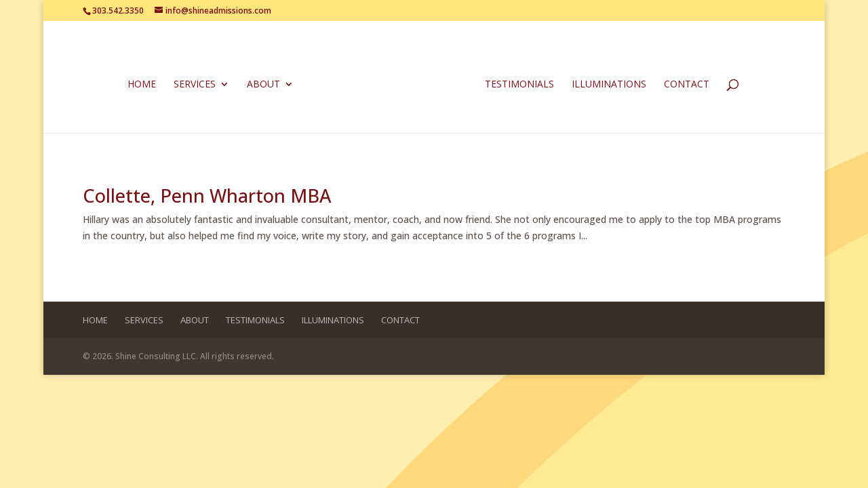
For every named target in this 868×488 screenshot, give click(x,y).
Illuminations (606, 83)
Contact (684, 83)
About (266, 83)
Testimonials (517, 83)
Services (197, 83)
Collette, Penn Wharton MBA (207, 196)
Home (144, 83)
